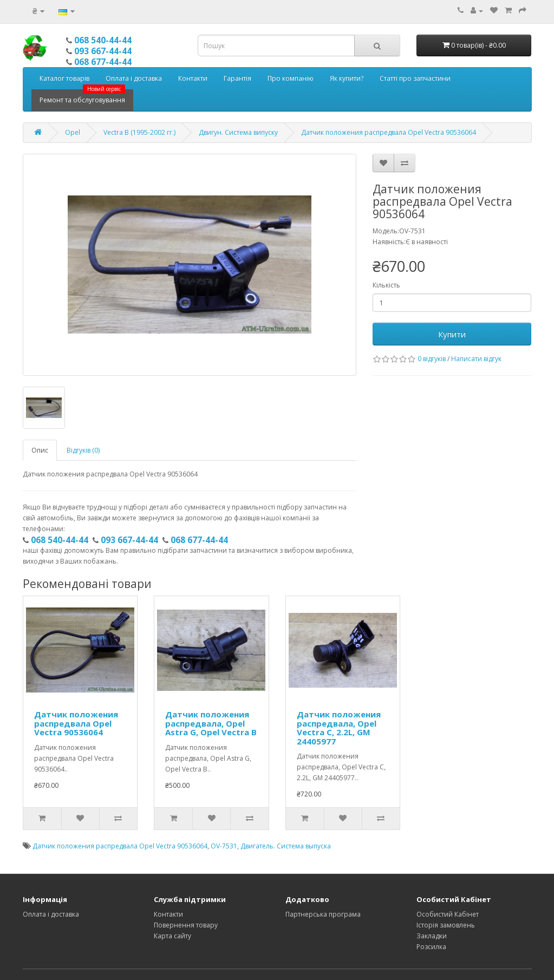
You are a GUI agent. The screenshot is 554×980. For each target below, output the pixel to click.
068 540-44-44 (103, 40)
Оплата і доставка (134, 78)
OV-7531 (224, 846)
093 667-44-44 (103, 51)
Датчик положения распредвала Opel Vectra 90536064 (389, 132)
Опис (40, 450)
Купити (452, 334)
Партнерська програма (323, 914)
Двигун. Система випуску (238, 132)
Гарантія (237, 78)
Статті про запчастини (415, 78)
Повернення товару (186, 925)
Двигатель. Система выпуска (286, 846)
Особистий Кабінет (448, 914)
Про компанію (291, 78)
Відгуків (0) (83, 450)
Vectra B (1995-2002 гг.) (139, 132)
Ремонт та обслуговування (82, 97)
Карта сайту (172, 936)
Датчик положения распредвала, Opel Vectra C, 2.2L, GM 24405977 (339, 728)
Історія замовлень (446, 925)
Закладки (432, 936)
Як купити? (347, 78)
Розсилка (431, 947)
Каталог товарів (64, 78)
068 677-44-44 (103, 62)
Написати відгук (476, 359)
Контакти (193, 78)
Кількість (386, 285)
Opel (73, 132)
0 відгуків (432, 359)
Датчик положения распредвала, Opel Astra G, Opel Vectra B (211, 723)
